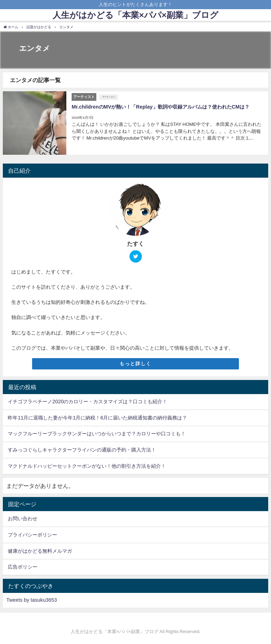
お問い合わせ (23, 519)
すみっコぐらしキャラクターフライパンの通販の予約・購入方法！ (82, 450)
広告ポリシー (23, 567)
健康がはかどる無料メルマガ (40, 551)
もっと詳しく (135, 364)
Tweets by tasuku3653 (32, 600)
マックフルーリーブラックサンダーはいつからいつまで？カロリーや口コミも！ (97, 434)
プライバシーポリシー (32, 535)
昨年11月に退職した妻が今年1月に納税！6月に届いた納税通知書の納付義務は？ (97, 418)
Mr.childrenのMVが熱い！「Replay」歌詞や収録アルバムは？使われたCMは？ (161, 107)
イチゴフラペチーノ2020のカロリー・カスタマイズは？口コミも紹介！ (88, 401)
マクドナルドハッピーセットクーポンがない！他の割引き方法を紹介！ (87, 466)
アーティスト (109, 97)
